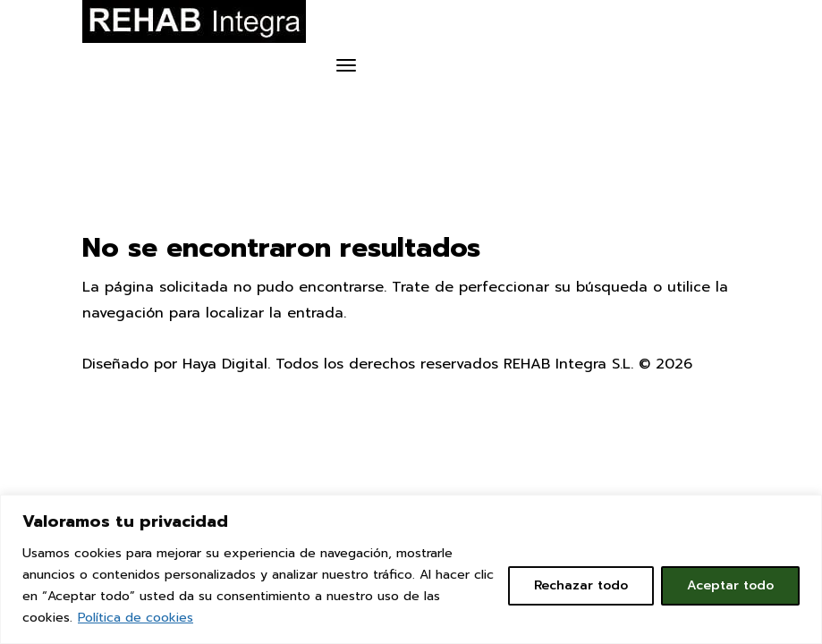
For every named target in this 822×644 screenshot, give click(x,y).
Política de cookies (136, 618)
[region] (411, 569)
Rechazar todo (581, 585)
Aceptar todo (730, 585)
